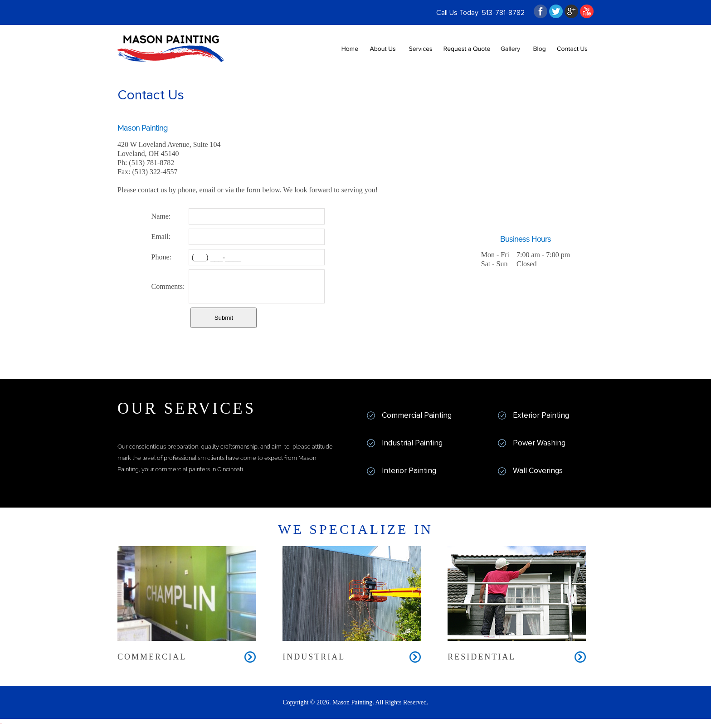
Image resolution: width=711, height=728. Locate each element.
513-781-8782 (503, 13)
